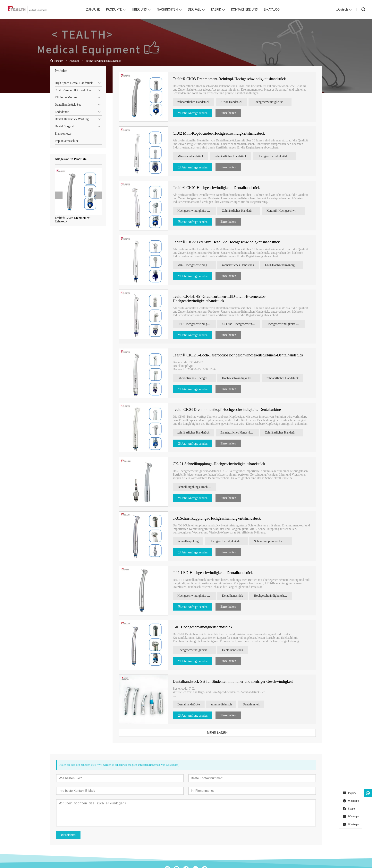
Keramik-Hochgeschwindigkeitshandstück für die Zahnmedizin (289, 211)
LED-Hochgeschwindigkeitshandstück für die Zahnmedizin (200, 324)
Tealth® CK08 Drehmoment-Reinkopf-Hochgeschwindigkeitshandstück (74, 220)
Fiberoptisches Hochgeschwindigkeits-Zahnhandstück (200, 378)
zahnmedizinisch (225, 704)
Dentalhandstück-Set (67, 105)
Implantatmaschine (66, 141)
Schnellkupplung (191, 541)
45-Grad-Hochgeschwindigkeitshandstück (245, 324)
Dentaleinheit (255, 704)
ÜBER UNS (139, 9)
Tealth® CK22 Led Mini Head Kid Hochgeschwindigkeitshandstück (230, 242)
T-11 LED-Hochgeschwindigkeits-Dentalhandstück (216, 573)
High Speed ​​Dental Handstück (73, 83)
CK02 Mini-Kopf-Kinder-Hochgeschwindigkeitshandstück (222, 133)
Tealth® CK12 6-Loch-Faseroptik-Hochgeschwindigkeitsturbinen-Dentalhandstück (241, 355)
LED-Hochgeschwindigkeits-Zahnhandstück (288, 265)
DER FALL (194, 9)
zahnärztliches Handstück (197, 102)
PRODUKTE (114, 9)
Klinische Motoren (65, 97)
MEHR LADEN (221, 733)
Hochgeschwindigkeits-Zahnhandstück (200, 211)
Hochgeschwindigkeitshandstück (276, 102)
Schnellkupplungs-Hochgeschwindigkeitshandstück (200, 487)
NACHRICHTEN (167, 9)
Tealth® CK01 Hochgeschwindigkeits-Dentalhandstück (220, 188)
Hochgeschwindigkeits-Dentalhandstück (200, 596)
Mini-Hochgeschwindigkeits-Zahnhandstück (200, 265)
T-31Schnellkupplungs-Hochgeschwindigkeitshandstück (220, 518)
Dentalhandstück (236, 596)
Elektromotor (62, 134)
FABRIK (216, 9)
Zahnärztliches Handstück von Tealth (288, 432)
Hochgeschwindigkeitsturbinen (245, 378)
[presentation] (58, 195)
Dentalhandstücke (192, 704)
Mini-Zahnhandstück (194, 156)
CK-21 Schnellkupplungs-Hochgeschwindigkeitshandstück (222, 464)
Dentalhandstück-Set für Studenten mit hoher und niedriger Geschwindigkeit (236, 681)
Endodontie (61, 112)
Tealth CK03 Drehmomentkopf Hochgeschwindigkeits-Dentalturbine (230, 409)
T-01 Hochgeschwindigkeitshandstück (206, 627)
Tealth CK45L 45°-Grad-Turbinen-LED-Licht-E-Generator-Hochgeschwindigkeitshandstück (223, 299)
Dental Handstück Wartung (71, 119)
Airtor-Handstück (235, 102)
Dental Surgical (63, 126)
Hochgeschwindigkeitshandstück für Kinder (280, 156)
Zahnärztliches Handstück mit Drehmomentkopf (245, 211)
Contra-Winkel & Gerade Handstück (77, 90)
